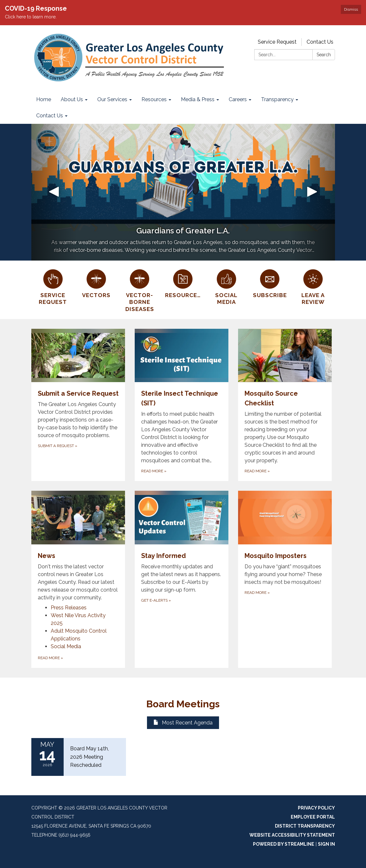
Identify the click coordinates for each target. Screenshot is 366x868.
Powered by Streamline (284, 844)
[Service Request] (53, 286)
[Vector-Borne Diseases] (140, 290)
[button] (54, 192)
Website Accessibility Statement (292, 835)
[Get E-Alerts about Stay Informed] (182, 579)
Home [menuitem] (44, 99)
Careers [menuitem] (238, 99)
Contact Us (320, 42)
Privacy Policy (316, 808)
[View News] (78, 546)
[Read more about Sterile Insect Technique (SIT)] (182, 405)
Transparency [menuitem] (277, 99)
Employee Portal (313, 817)
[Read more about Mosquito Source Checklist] (285, 405)
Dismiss (351, 9)
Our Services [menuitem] (112, 99)
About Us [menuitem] (72, 99)
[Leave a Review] (313, 286)
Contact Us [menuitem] (50, 116)
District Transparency (305, 826)
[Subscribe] (270, 283)
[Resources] (183, 283)
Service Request (277, 42)
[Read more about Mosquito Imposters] (285, 579)
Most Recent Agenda (183, 723)
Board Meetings (183, 704)
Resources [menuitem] (154, 99)
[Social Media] (226, 286)
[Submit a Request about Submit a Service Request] (78, 405)
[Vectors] (96, 283)
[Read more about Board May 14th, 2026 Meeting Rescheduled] (79, 757)
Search (324, 55)
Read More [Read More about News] (50, 658)
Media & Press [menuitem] (198, 99)
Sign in (326, 844)
